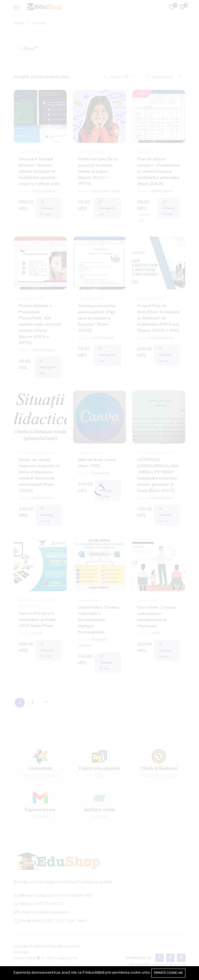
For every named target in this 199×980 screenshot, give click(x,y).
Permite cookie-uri (168, 973)
